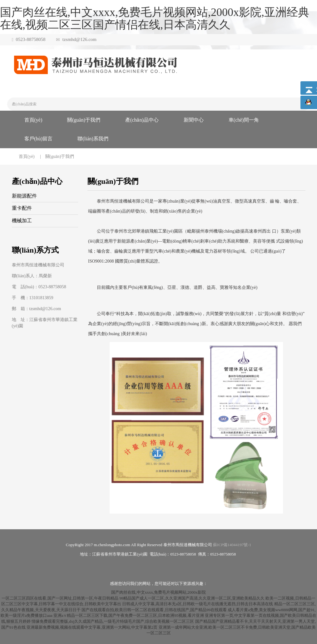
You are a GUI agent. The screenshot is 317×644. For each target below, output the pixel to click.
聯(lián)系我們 (93, 139)
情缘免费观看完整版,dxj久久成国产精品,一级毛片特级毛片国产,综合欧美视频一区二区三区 (113, 621)
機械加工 (22, 221)
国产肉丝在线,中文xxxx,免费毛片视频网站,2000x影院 (158, 592)
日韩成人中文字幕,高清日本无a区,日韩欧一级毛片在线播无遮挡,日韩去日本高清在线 (198, 604)
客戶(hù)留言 (39, 139)
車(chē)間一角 (244, 120)
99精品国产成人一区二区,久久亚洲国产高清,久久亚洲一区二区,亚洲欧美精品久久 (192, 598)
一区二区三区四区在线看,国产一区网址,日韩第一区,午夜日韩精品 (60, 598)
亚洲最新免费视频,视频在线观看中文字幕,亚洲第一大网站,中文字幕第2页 (92, 627)
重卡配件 (22, 208)
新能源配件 (24, 196)
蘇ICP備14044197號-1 (232, 545)
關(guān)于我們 (84, 120)
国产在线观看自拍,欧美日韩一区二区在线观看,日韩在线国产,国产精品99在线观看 (154, 610)
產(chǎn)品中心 (142, 120)
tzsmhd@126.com (79, 39)
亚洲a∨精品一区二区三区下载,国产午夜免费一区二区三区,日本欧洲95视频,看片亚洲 (129, 615)
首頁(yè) (33, 120)
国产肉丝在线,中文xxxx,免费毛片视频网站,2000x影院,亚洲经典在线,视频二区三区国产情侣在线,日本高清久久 (155, 18)
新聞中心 (194, 120)
